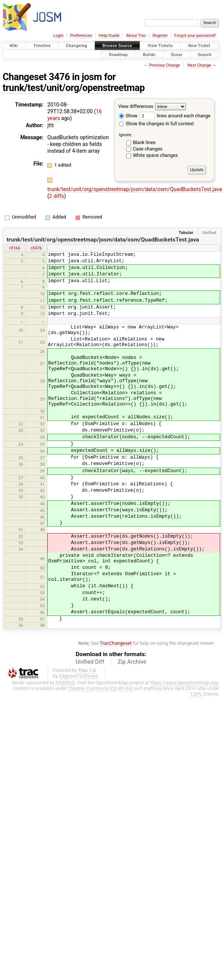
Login (58, 36)
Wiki (14, 46)
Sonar (177, 54)
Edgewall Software (79, 676)
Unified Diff (90, 662)
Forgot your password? (195, 36)
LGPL (196, 694)
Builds (149, 54)
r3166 (14, 248)
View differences (136, 106)
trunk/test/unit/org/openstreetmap (74, 88)
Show (128, 116)
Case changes (148, 149)
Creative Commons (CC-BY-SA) (100, 688)
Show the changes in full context (156, 124)
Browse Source (117, 46)
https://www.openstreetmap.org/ (185, 683)
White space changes (156, 155)
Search (205, 54)
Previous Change (165, 65)
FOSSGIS (65, 683)
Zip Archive (132, 662)
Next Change (199, 65)
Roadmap (118, 54)
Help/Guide (109, 36)
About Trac (136, 36)
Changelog (77, 46)
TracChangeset (116, 643)
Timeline (42, 46)
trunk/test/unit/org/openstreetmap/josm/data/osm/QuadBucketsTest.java (135, 189)
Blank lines (144, 142)
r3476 (36, 248)
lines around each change (175, 116)
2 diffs (57, 196)
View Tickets (160, 46)
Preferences (81, 36)
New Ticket (199, 46)
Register (160, 36)
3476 (59, 77)
